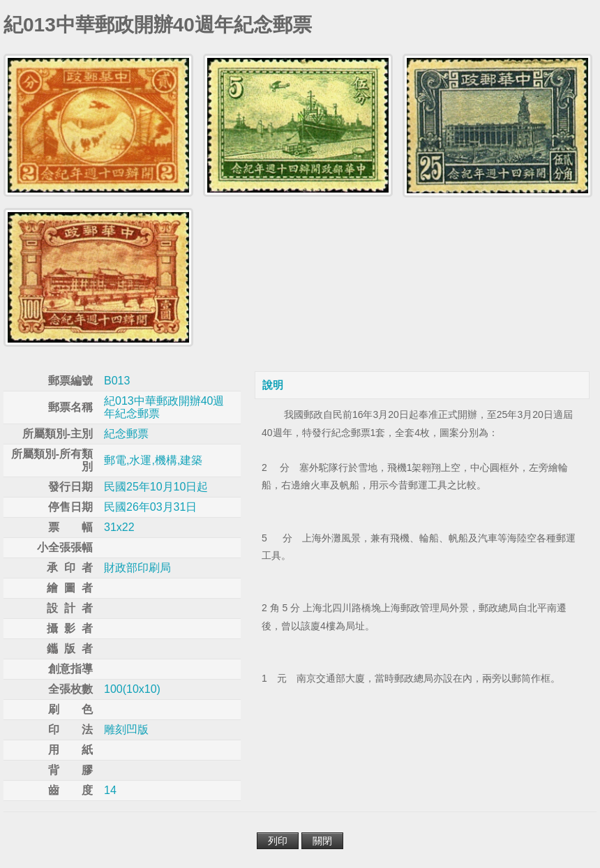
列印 (278, 841)
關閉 (322, 841)
